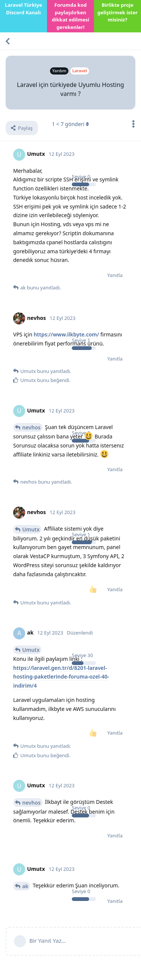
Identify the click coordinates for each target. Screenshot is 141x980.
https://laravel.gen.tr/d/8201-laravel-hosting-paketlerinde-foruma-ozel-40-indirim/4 (61, 677)
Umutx (31, 529)
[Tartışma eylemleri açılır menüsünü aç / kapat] (133, 124)
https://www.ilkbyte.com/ (66, 334)
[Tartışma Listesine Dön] (8, 41)
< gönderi (70, 124)
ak (25, 886)
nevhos (31, 427)
